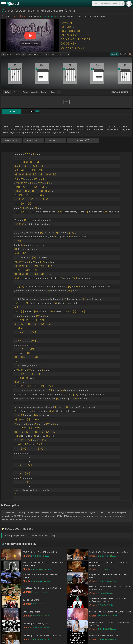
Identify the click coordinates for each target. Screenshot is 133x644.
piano (16, 92)
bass (53, 92)
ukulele (25, 92)
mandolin (34, 92)
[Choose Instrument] (59, 92)
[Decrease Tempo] (4, 54)
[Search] (122, 4)
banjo (44, 92)
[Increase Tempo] (23, 54)
